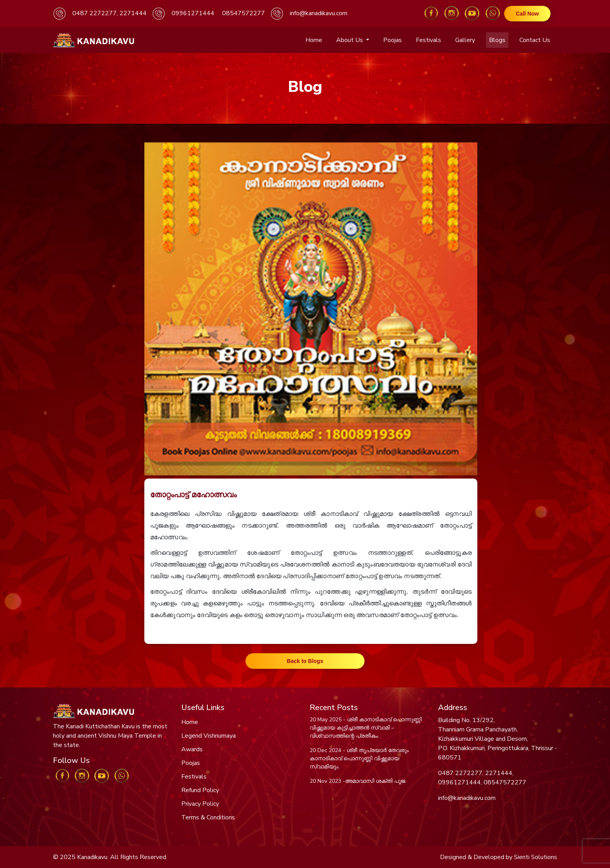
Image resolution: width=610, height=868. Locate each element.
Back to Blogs (305, 661)
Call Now (527, 14)
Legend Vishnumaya (209, 736)
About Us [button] (350, 40)
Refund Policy (200, 790)
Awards (192, 749)
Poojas (393, 40)
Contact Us (535, 40)
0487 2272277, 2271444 (110, 13)
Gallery (465, 40)
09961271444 (193, 13)
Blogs (497, 40)
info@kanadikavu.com (319, 13)
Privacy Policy (200, 804)
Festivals (429, 40)
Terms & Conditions (208, 817)
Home (314, 40)
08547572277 (244, 13)
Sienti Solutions (536, 857)
